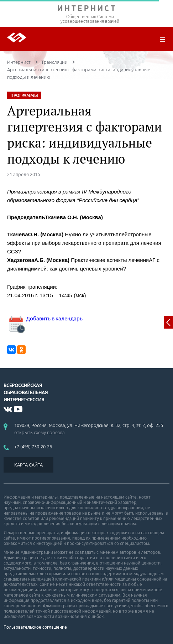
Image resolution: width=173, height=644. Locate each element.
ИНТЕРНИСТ (86, 10)
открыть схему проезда (40, 432)
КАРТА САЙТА (28, 465)
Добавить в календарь (45, 318)
